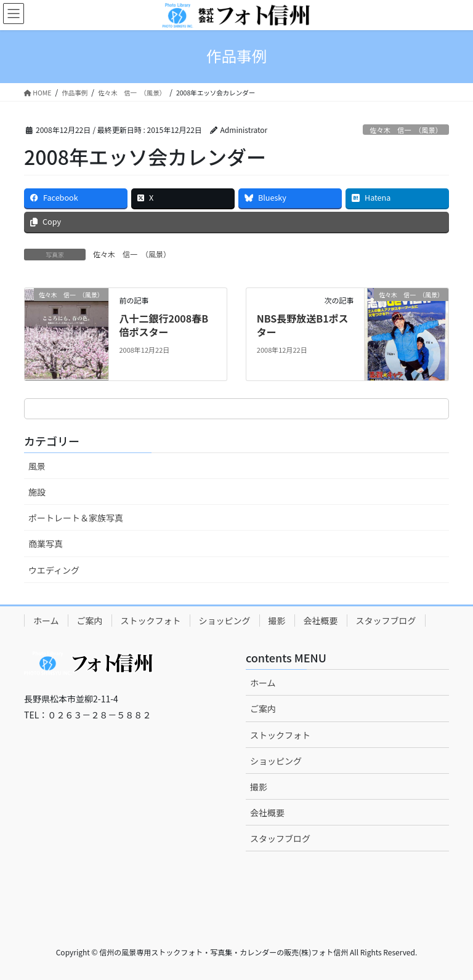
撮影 (277, 621)
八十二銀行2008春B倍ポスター (164, 325)
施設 (37, 492)
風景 (37, 466)
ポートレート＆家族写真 (76, 518)
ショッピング (225, 621)
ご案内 (90, 621)
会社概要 (321, 621)
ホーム (46, 621)
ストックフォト (151, 621)
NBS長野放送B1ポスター (303, 325)
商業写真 (46, 544)
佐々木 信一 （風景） (406, 130)
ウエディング (54, 570)
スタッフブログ (386, 621)
